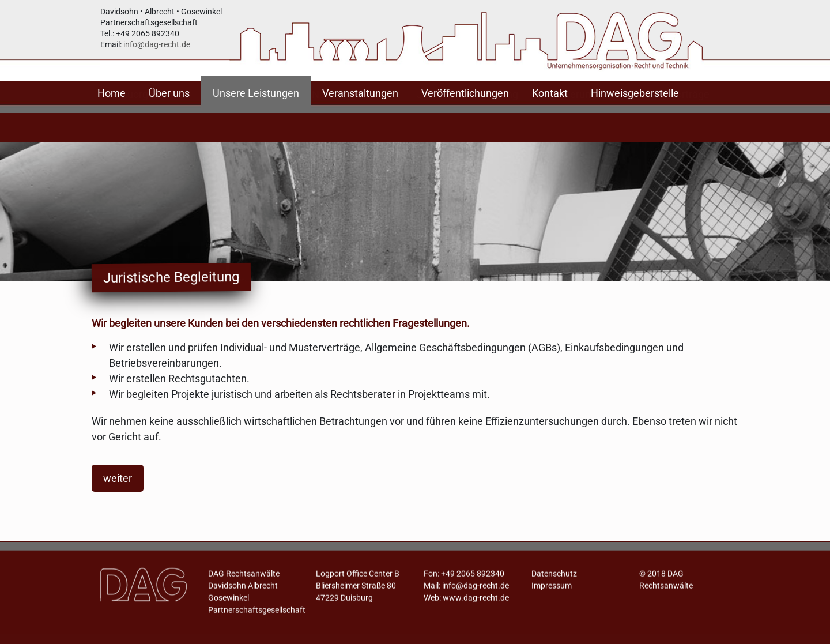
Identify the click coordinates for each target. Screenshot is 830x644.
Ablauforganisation (251, 121)
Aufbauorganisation (145, 121)
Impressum (552, 590)
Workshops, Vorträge (662, 121)
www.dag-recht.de (476, 602)
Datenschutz (554, 578)
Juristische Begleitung (467, 121)
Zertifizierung (566, 121)
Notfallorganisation (356, 121)
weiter (118, 478)
